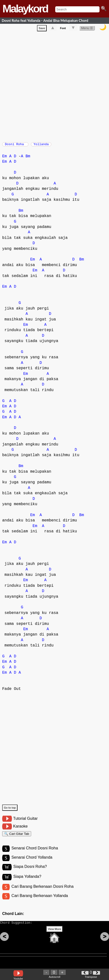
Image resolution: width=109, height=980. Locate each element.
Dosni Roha (15, 146)
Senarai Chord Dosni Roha (35, 853)
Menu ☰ (87, 29)
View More (54, 938)
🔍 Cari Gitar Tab (17, 837)
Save (42, 29)
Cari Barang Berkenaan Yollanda (40, 902)
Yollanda (41, 146)
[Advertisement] (54, 87)
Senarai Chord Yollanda (32, 863)
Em (5, 159)
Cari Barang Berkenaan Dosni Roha (42, 892)
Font (63, 29)
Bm (28, 159)
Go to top (10, 810)
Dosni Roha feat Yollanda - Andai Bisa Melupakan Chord (45, 21)
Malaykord (25, 9)
